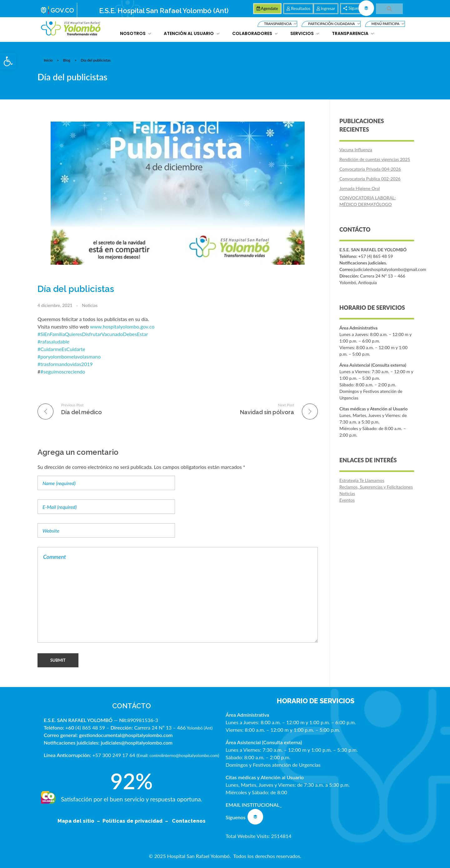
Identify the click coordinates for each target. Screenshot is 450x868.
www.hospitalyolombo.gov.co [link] (122, 326)
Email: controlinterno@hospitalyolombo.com (178, 755)
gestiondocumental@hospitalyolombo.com (126, 735)
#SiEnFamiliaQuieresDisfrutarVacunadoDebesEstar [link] (93, 334)
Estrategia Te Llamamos (362, 480)
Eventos (347, 500)
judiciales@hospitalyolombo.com (137, 743)
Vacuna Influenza (356, 150)
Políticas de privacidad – (137, 821)
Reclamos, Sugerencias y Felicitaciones (376, 487)
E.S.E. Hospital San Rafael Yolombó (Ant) (164, 11)
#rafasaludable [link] (53, 341)
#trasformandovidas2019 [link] (65, 364)
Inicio (48, 60)
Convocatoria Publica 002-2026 (370, 179)
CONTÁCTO (132, 706)
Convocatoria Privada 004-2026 (370, 169)
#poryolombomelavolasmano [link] (69, 356)
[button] (8, 61)
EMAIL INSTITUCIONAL (252, 805)
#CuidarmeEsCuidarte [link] (61, 349)
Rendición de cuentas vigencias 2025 (375, 159)
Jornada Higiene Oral (360, 188)
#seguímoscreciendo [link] (63, 371)
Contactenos (189, 821)
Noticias (90, 305)
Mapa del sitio (77, 821)
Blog (67, 60)
